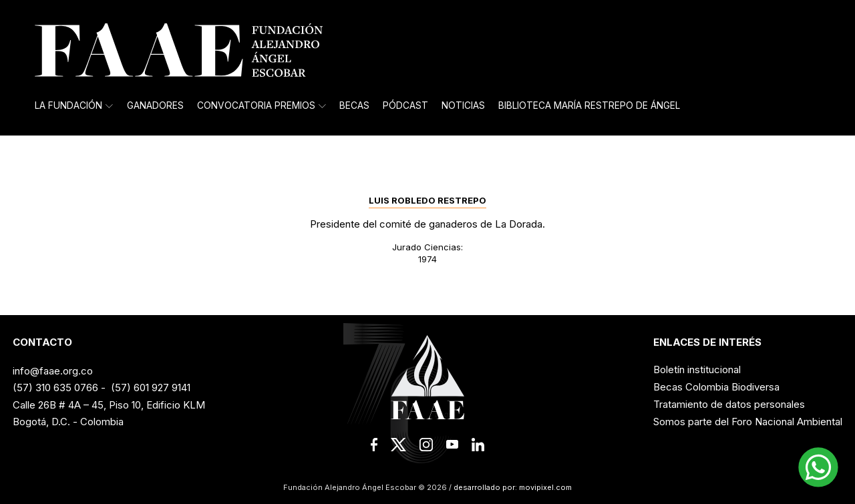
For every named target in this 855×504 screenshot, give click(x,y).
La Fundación (74, 105)
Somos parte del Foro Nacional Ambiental (748, 422)
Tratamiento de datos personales (729, 404)
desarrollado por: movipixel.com (512, 487)
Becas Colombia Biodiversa (716, 387)
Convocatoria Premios (262, 105)
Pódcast (405, 105)
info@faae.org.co (53, 371)
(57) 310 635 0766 (55, 388)
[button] (818, 467)
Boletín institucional (697, 369)
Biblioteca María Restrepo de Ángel (589, 105)
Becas (354, 105)
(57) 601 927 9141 (151, 388)
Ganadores (155, 105)
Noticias (463, 105)
